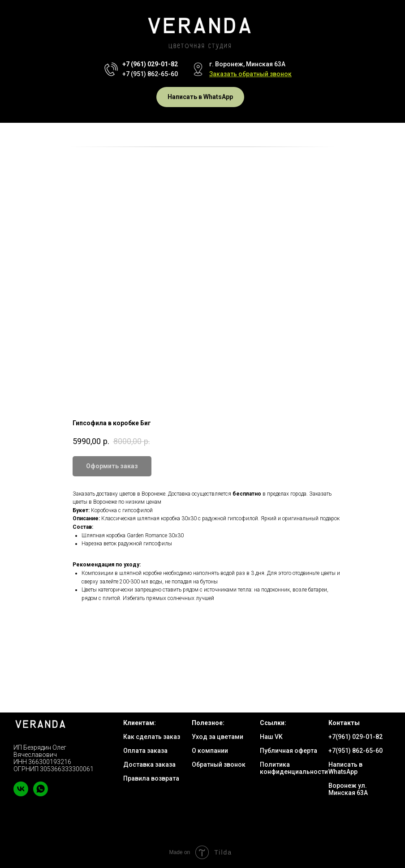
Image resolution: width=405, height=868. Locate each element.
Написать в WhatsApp (345, 768)
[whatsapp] (41, 794)
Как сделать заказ (152, 737)
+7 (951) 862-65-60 (150, 74)
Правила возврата (151, 778)
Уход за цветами (218, 737)
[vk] (21, 794)
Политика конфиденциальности (294, 768)
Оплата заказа (145, 751)
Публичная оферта (289, 751)
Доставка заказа (149, 764)
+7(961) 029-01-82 (355, 737)
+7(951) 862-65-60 (355, 751)
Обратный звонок (219, 764)
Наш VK (271, 737)
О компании (210, 751)
